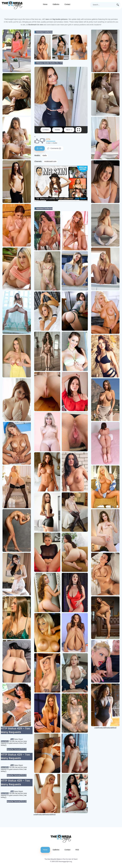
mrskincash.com (50, 161)
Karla (45, 155)
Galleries (56, 4)
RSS (77, 850)
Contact (67, 4)
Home (45, 4)
